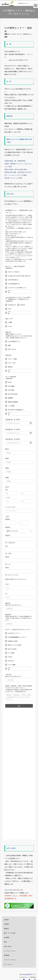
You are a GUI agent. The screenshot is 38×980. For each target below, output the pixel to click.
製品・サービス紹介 (10, 933)
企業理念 (7, 924)
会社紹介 (7, 920)
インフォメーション (10, 951)
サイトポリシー (9, 964)
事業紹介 (7, 929)
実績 (5, 942)
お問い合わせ (8, 946)
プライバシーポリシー (10, 960)
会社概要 (7, 937)
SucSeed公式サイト (28, 974)
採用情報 (7, 955)
